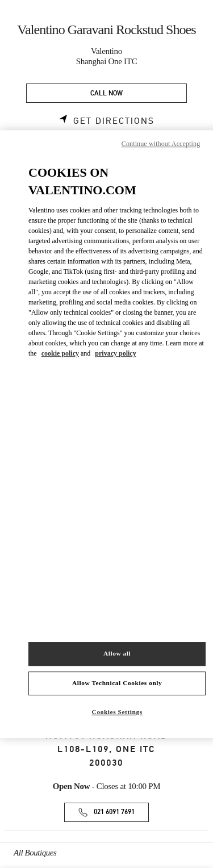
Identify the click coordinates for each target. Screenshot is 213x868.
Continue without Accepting (161, 144)
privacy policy (115, 353)
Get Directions (114, 121)
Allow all (117, 653)
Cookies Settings (117, 712)
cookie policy (60, 353)
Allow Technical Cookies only (117, 683)
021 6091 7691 (114, 812)
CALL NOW (106, 93)
